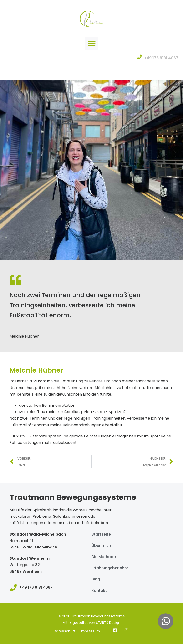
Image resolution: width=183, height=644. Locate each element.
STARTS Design (108, 623)
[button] (92, 44)
